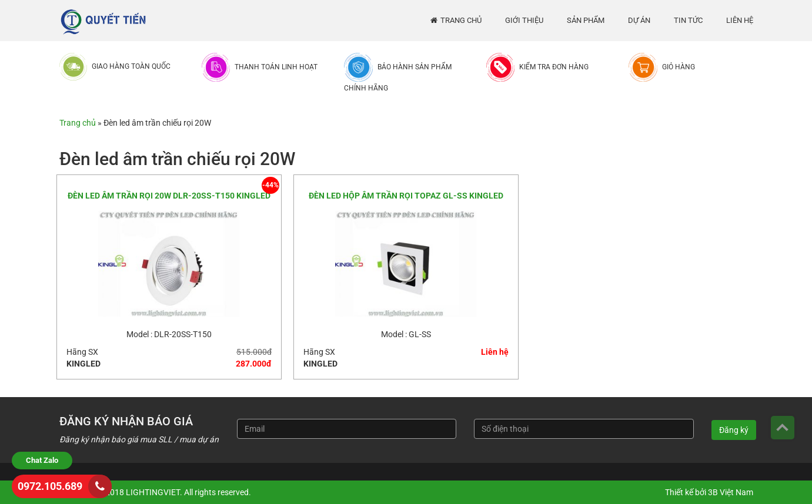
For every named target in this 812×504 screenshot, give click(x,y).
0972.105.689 (50, 486)
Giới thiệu (524, 20)
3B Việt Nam (731, 492)
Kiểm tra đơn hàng (554, 67)
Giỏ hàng (679, 67)
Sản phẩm (586, 20)
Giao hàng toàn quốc (131, 66)
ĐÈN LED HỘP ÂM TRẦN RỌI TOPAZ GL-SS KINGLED (406, 196)
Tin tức (688, 20)
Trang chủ (461, 20)
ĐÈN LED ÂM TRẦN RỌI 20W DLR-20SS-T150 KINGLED (169, 196)
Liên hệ (740, 20)
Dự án (639, 20)
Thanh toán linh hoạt (276, 67)
